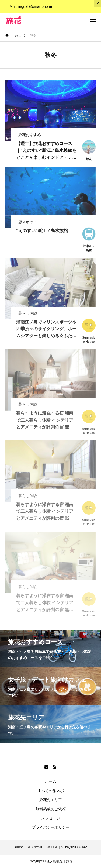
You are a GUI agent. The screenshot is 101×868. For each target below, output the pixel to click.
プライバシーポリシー (51, 827)
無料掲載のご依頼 (51, 809)
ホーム (51, 781)
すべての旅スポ (51, 791)
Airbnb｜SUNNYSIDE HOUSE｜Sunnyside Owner (50, 847)
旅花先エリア (51, 800)
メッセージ (51, 818)
